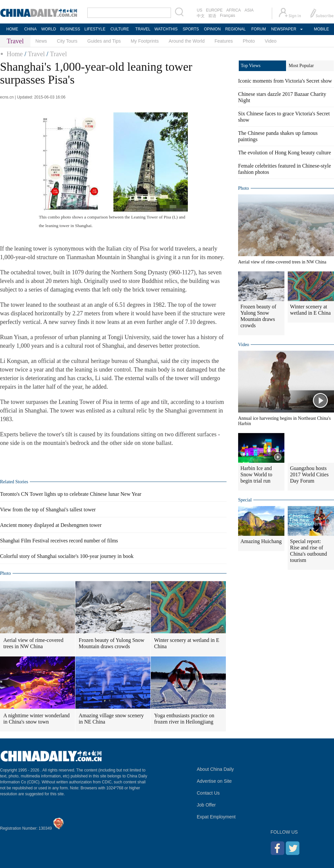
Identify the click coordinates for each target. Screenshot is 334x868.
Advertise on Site (214, 781)
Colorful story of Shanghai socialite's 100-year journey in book (67, 556)
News (41, 41)
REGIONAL (235, 29)
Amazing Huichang (261, 541)
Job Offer (206, 805)
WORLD (49, 29)
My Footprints (145, 41)
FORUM (259, 29)
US (200, 10)
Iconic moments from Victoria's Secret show (285, 81)
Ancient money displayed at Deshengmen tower (51, 525)
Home (15, 54)
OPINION (212, 29)
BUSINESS (70, 29)
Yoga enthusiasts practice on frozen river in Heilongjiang (184, 719)
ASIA (249, 10)
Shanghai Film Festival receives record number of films (59, 541)
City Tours (67, 41)
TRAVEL (143, 29)
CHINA (30, 29)
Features (224, 41)
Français (228, 16)
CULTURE (120, 29)
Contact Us (208, 793)
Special (245, 500)
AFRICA (233, 10)
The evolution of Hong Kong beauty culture (285, 153)
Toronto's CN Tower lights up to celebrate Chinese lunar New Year (71, 494)
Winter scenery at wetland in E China (187, 643)
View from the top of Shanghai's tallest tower (48, 510)
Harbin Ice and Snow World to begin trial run (256, 474)
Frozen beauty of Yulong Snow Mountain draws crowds (112, 643)
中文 (201, 16)
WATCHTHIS (166, 29)
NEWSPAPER (283, 29)
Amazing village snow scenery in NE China (111, 719)
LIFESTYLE (95, 29)
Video (271, 41)
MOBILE (321, 29)
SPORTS (191, 29)
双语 (212, 16)
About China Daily (215, 769)
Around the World (187, 41)
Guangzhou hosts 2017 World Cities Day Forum (309, 474)
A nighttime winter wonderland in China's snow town (36, 719)
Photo (249, 41)
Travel (36, 54)
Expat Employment (216, 817)
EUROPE (214, 10)
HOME (12, 29)
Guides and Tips (104, 41)
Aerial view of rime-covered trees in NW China (33, 643)
